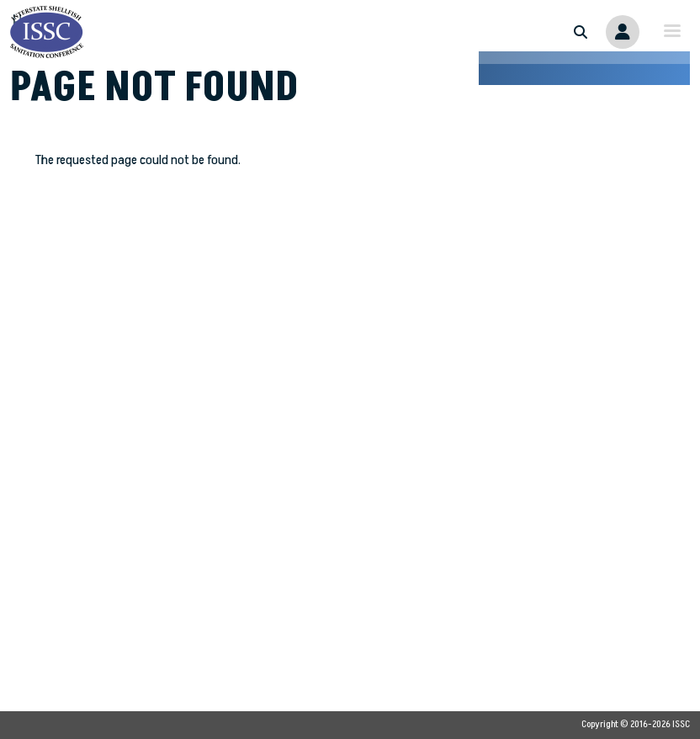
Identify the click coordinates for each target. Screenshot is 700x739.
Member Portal (623, 32)
